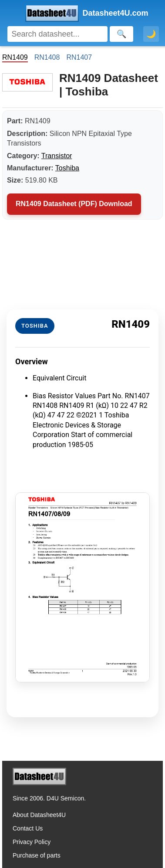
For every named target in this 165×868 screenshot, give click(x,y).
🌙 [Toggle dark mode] (151, 34)
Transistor (57, 156)
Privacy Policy (32, 842)
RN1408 (47, 57)
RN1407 (79, 57)
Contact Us (28, 828)
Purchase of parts (37, 855)
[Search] (57, 34)
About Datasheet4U (39, 815)
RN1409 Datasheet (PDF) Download (74, 204)
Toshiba (67, 168)
